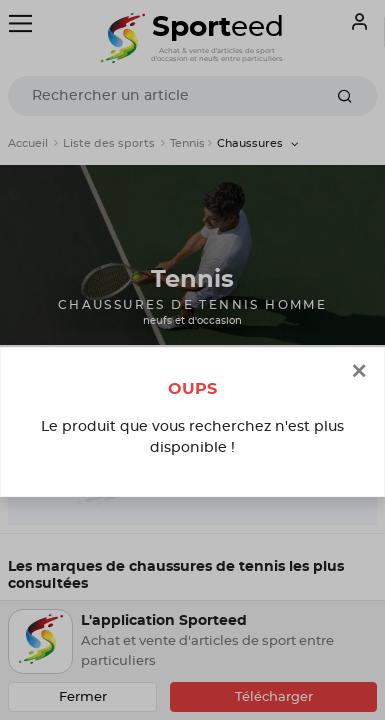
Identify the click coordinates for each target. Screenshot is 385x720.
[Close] (359, 372)
